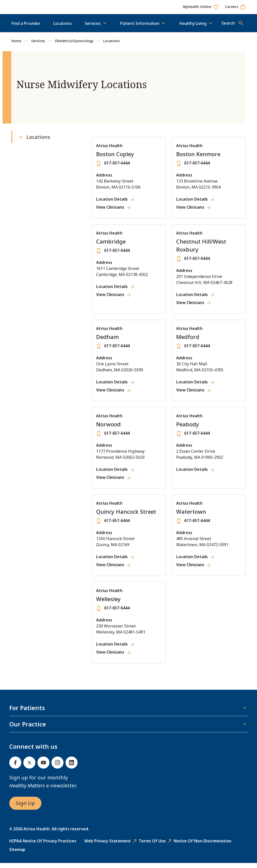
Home (16, 46)
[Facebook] (15, 768)
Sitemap (17, 854)
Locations (62, 28)
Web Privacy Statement (108, 846)
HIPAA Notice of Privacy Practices (43, 846)
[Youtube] (43, 768)
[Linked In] (72, 768)
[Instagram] (57, 768)
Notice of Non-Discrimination (203, 846)
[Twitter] (29, 768)
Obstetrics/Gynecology (74, 46)
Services (38, 46)
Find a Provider (26, 28)
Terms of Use (152, 846)
